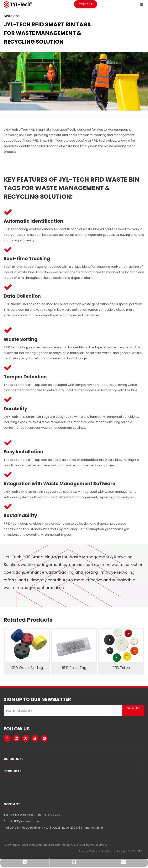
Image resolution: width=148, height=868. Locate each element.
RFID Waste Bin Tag (27, 668)
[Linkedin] (16, 738)
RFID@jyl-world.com (27, 821)
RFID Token (121, 668)
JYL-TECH (138, 851)
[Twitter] (26, 738)
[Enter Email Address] (62, 711)
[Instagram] (44, 738)
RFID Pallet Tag (74, 668)
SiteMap (107, 851)
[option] (27, 651)
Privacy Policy (88, 851)
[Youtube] (35, 738)
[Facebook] (7, 738)
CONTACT (86, 4)
